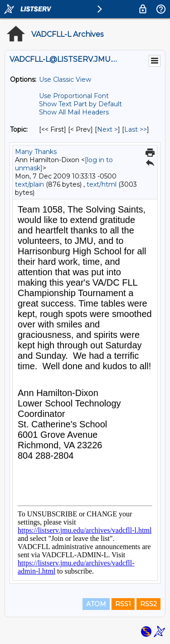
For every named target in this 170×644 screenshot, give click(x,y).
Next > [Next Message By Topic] (107, 129)
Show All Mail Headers (74, 112)
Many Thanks (36, 152)
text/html (102, 184)
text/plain (29, 184)
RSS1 (123, 604)
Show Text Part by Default (80, 104)
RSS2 (148, 604)
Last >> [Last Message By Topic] (136, 129)
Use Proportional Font (74, 96)
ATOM (96, 604)
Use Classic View (65, 79)
